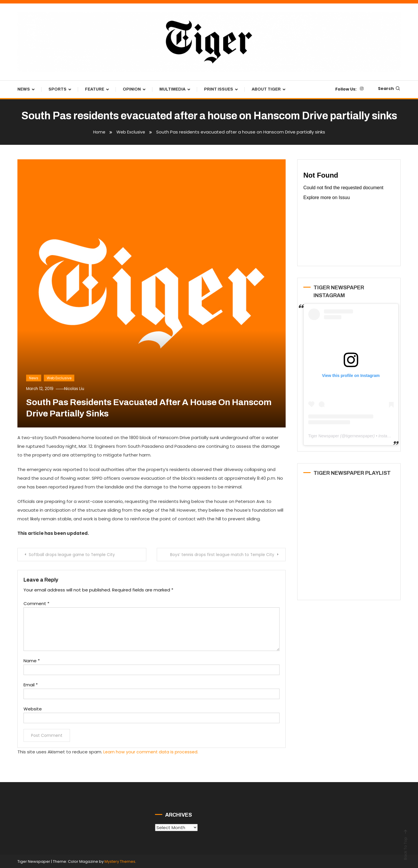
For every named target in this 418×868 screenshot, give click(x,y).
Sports (57, 89)
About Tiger (266, 89)
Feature (95, 89)
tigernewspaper (359, 436)
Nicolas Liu (78, 389)
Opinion (132, 89)
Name (32, 660)
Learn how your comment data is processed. (152, 751)
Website (33, 709)
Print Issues (219, 89)
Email (31, 684)
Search (389, 89)
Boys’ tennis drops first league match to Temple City (219, 555)
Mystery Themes (120, 861)
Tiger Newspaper (324, 436)
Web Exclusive (59, 378)
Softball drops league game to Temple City (74, 555)
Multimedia (172, 89)
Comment (36, 603)
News (24, 89)
